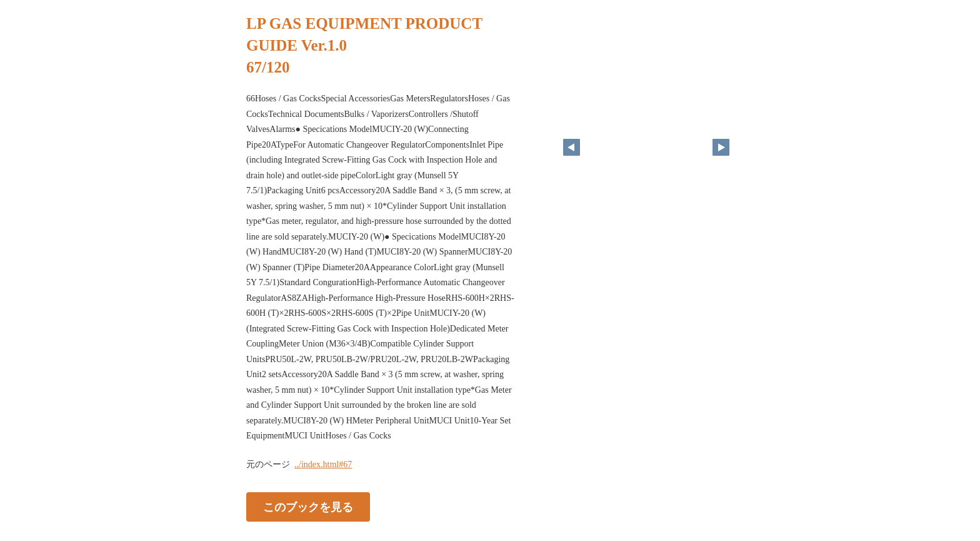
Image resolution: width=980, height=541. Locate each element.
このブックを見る (308, 507)
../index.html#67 (323, 464)
